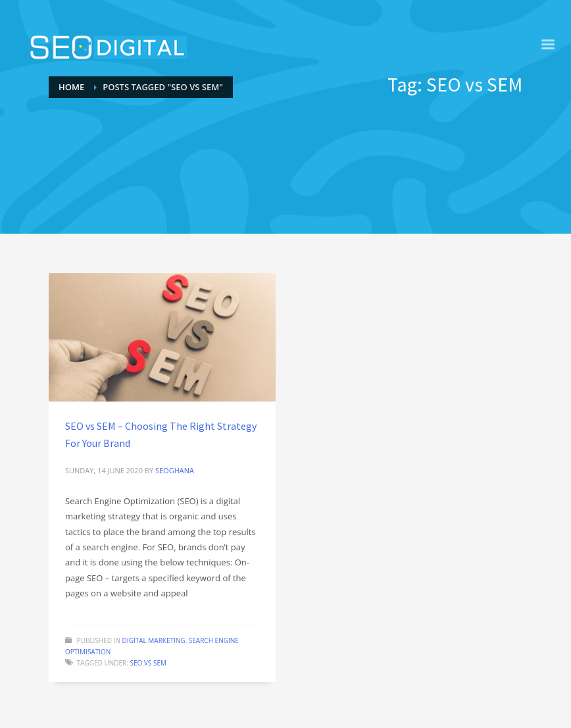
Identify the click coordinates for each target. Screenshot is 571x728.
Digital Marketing (154, 640)
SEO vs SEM (148, 663)
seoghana (175, 470)
